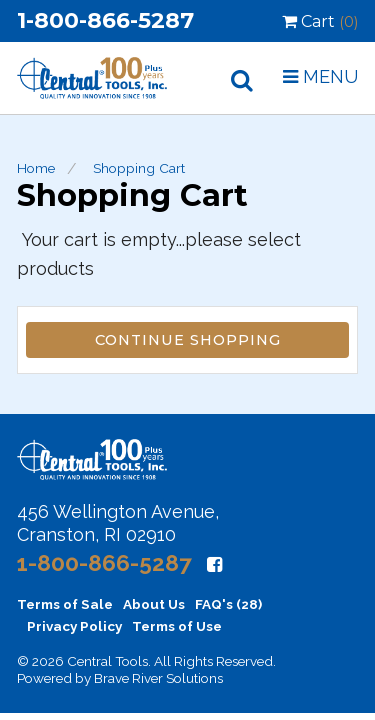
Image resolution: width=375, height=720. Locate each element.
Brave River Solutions (158, 678)
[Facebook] (214, 564)
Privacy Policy (74, 626)
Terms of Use (177, 626)
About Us (154, 604)
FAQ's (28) (228, 604)
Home (36, 168)
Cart (320, 21)
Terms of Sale (65, 604)
